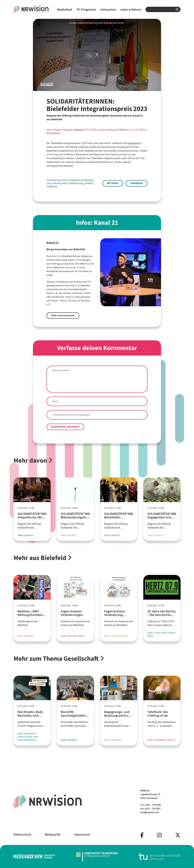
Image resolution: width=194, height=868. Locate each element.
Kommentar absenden (65, 427)
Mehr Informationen (63, 315)
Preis (65, 180)
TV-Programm (86, 10)
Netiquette (53, 834)
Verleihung (88, 180)
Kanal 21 (68, 130)
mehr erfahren (131, 10)
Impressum (82, 834)
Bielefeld (79, 130)
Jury (49, 183)
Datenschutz (22, 834)
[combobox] (163, 9)
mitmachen (108, 10)
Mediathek (65, 10)
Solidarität (52, 187)
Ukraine (57, 183)
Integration (133, 143)
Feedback (137, 183)
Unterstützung (76, 183)
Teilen (113, 183)
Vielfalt (89, 183)
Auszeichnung (54, 180)
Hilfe (65, 183)
